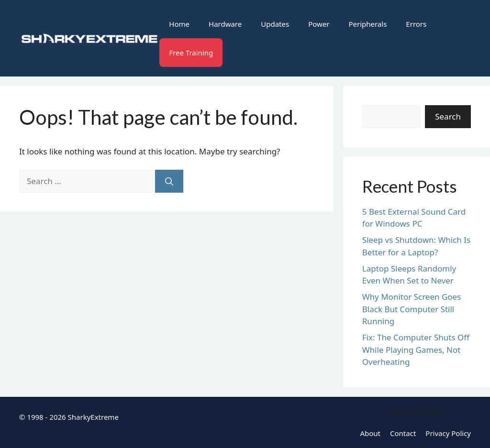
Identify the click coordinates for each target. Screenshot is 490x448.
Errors (416, 24)
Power (319, 24)
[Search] (169, 181)
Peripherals (367, 24)
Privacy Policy (448, 433)
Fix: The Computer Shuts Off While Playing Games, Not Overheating (416, 350)
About (370, 433)
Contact (403, 433)
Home (179, 24)
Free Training (191, 53)
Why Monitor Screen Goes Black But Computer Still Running (412, 309)
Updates (275, 24)
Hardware (225, 24)
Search (448, 116)
